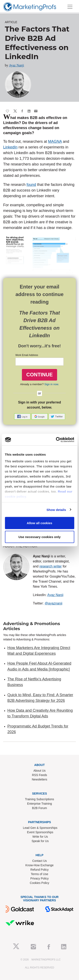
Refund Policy (39, 870)
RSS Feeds (40, 775)
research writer (51, 566)
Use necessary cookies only (39, 537)
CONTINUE (39, 375)
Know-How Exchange (40, 865)
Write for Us (40, 837)
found (31, 185)
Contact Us (39, 861)
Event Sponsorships (40, 832)
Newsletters (39, 779)
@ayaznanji (54, 603)
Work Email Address (27, 355)
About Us (40, 771)
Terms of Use (39, 874)
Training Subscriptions (40, 799)
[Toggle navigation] (70, 7)
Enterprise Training (40, 804)
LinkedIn (10, 147)
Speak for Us (40, 841)
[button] (23, 416)
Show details (56, 510)
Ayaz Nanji (16, 65)
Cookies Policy (40, 883)
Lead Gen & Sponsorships (40, 828)
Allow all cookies (39, 523)
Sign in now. (52, 384)
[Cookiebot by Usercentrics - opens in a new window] (56, 440)
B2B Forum (39, 808)
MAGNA (55, 142)
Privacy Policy (39, 878)
